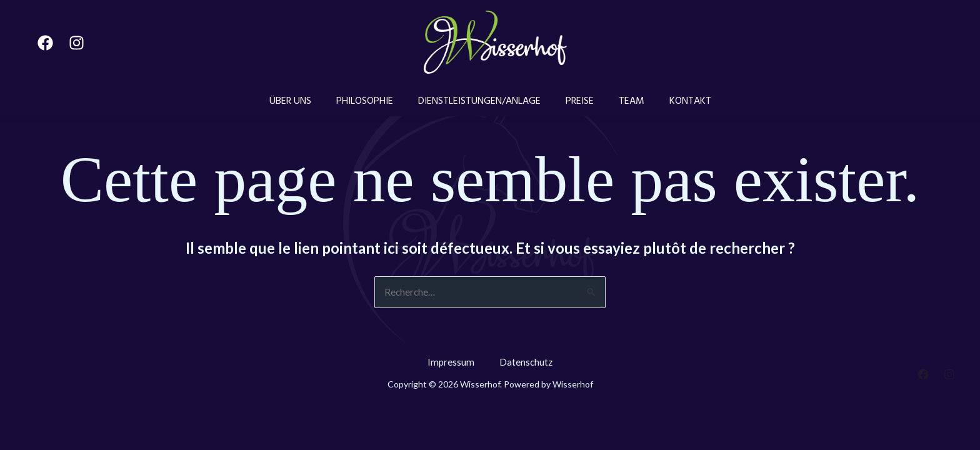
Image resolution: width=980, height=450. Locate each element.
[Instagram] (77, 43)
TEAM (622, 101)
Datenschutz (527, 363)
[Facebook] (45, 43)
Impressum (451, 363)
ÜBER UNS (306, 101)
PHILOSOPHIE (374, 101)
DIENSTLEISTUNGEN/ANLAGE (482, 101)
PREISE (577, 101)
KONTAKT (675, 101)
